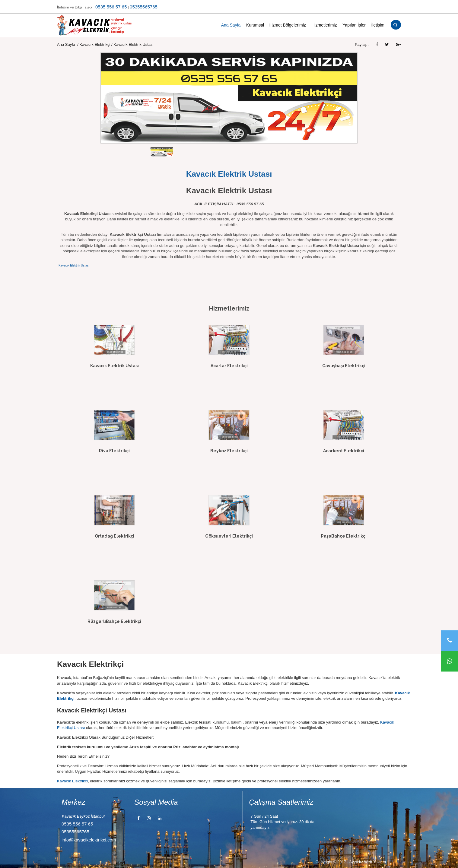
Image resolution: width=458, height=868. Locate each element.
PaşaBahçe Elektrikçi (344, 536)
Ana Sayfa (231, 25)
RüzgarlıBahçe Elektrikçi (114, 621)
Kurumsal (255, 25)
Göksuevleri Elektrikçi (229, 536)
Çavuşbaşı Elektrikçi (344, 366)
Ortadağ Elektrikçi (114, 536)
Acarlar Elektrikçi (229, 366)
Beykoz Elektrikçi (229, 451)
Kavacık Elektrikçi (95, 44)
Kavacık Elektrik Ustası (74, 265)
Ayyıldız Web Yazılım (368, 862)
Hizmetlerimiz (324, 25)
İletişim (378, 25)
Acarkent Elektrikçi (344, 451)
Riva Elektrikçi (114, 451)
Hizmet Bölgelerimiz (287, 25)
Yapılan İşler (354, 25)
